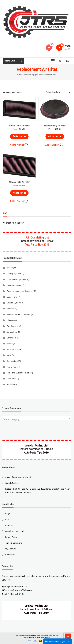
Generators (11, 338)
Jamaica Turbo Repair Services (36, 635)
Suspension (12, 361)
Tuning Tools (12, 367)
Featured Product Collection (19, 314)
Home (19, 75)
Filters (9, 320)
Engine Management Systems (19, 291)
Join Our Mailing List (37, 238)
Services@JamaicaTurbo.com (18, 590)
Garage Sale (12, 332)
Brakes (10, 268)
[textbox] (36, 419)
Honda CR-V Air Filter (19, 126)
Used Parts (11, 379)
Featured (10, 309)
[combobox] (36, 418)
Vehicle (10, 384)
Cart (7, 520)
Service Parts (12, 349)
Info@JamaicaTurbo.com (16, 587)
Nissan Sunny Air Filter (55, 126)
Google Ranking (12, 483)
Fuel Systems (12, 326)
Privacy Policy (11, 537)
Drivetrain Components (16, 279)
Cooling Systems (14, 274)
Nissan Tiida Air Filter (19, 182)
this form (42, 576)
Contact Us (10, 555)
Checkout (9, 525)
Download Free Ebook (15, 531)
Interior (10, 344)
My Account (10, 549)
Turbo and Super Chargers (18, 373)
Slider (9, 355)
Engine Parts (12, 297)
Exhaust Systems (14, 303)
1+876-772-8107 (16, 594)
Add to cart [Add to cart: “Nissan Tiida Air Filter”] (19, 193)
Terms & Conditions (14, 543)
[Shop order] (58, 92)
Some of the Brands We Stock (18, 477)
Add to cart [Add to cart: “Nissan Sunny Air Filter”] (55, 136)
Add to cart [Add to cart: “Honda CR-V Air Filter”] (19, 136)
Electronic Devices (15, 285)
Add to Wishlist (19, 145)
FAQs (8, 514)
